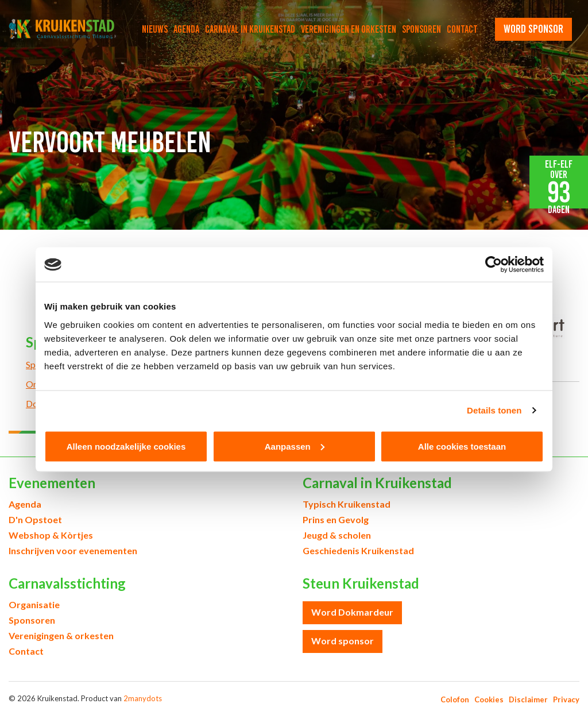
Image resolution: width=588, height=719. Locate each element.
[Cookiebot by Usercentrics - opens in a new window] (494, 265)
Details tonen (494, 410)
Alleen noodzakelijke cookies (126, 446)
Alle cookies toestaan (462, 446)
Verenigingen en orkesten (349, 29)
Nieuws (155, 29)
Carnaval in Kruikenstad (250, 29)
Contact (462, 29)
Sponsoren (421, 29)
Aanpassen (295, 446)
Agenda (186, 29)
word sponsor (533, 29)
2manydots (143, 698)
